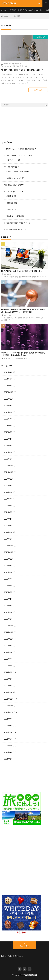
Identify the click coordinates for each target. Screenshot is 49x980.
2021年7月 (8, 732)
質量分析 (16, 66)
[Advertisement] (24, 124)
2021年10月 (9, 712)
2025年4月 (8, 439)
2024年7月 (8, 499)
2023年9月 (8, 566)
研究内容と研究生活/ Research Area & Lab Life (26, 10)
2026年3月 (8, 379)
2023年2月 (8, 612)
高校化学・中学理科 (14, 216)
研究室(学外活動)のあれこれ (15, 223)
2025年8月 (8, 412)
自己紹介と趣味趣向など (13, 229)
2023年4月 (8, 599)
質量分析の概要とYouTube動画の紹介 (22, 70)
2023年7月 (8, 579)
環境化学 (10, 209)
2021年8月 (8, 726)
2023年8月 (8, 572)
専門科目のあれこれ (12, 191)
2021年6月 (8, 739)
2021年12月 (9, 699)
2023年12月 (9, 546)
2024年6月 (8, 506)
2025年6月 (8, 426)
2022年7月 (8, 659)
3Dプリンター (12, 160)
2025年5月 (8, 432)
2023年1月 (8, 619)
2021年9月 (8, 719)
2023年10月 (9, 559)
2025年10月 (9, 399)
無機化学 (10, 203)
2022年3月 (8, 679)
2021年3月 (8, 759)
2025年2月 (8, 452)
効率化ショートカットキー (17, 171)
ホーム (4, 10)
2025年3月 (8, 446)
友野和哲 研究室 (31, 975)
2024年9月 (8, 486)
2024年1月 (8, 539)
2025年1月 (8, 459)
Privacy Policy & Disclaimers (13, 956)
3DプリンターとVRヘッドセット (16, 155)
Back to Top (24, 946)
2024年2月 (8, 532)
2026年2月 (8, 386)
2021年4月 (8, 752)
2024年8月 (8, 492)
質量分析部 (24, 66)
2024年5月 (8, 512)
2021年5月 (8, 746)
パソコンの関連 (10, 167)
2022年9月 (8, 646)
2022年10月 (9, 639)
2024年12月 (9, 466)
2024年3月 (8, 526)
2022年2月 (8, 686)
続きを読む (38, 90)
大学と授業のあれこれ (12, 185)
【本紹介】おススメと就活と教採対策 (18, 149)
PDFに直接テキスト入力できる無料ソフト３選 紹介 (22, 271)
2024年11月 (9, 472)
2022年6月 (8, 666)
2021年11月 (9, 706)
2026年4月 (8, 372)
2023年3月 (8, 606)
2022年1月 (8, 692)
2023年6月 (8, 586)
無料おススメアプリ (14, 178)
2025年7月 (8, 419)
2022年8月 (8, 652)
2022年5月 (8, 672)
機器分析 (42, 37)
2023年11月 (9, 552)
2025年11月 (9, 392)
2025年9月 (8, 405)
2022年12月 (9, 626)
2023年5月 (8, 592)
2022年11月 (9, 632)
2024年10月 (9, 479)
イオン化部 (7, 66)
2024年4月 (8, 519)
